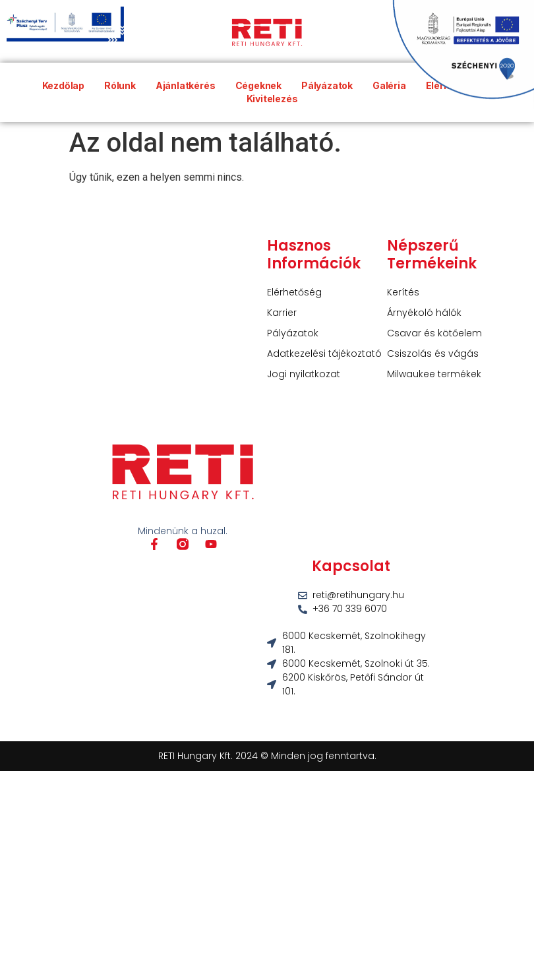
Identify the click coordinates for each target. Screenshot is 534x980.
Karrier (282, 313)
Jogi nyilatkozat (304, 374)
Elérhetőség (294, 292)
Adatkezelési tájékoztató (324, 353)
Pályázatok (293, 333)
